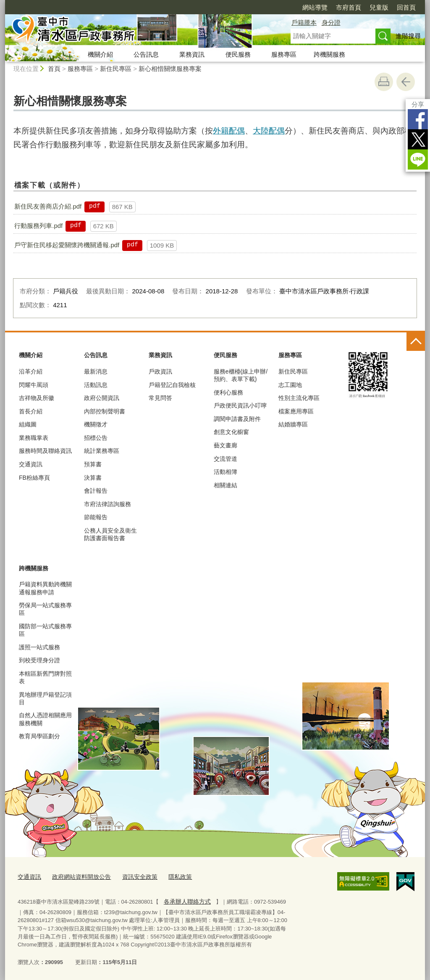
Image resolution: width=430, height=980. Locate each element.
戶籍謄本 (304, 22)
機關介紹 (100, 54)
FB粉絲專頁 (34, 478)
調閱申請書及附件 (237, 419)
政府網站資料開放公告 (78, 876)
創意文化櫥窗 (231, 432)
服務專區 (284, 54)
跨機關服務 (329, 54)
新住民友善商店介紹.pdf (48, 206)
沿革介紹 (31, 371)
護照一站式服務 (39, 647)
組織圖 (28, 424)
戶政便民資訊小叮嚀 (240, 405)
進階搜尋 (408, 36)
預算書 (93, 464)
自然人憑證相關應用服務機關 (45, 719)
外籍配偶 (229, 131)
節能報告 (96, 517)
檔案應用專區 (296, 411)
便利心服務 (228, 392)
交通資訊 (31, 464)
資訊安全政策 (133, 876)
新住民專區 (116, 69)
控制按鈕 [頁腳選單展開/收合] (416, 342)
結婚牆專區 (293, 424)
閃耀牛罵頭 (34, 385)
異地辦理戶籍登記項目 (45, 698)
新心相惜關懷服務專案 (170, 69)
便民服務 (238, 54)
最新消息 (96, 371)
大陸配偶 (269, 131)
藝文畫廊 (225, 445)
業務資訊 (192, 54)
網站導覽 (315, 7)
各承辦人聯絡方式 (185, 900)
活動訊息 (96, 385)
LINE (418, 159)
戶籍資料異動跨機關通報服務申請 (45, 588)
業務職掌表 (34, 438)
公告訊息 (146, 54)
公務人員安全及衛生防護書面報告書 (110, 534)
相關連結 (225, 485)
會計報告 (96, 491)
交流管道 (225, 459)
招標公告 (96, 438)
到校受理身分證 (39, 660)
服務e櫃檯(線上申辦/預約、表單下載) (241, 375)
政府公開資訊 (102, 398)
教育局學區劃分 (39, 736)
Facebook (418, 119)
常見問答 (160, 398)
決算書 (93, 478)
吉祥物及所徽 (37, 398)
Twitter (418, 139)
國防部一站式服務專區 (45, 630)
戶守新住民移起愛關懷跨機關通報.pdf (67, 245)
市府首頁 (349, 7)
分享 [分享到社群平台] (418, 104)
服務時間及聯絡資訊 (45, 451)
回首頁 (406, 7)
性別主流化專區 (299, 398)
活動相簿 (225, 472)
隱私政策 (171, 876)
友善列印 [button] (384, 82)
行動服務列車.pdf (38, 226)
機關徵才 (96, 424)
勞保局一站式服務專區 (45, 609)
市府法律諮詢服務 (107, 504)
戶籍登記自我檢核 (172, 385)
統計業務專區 (102, 451)
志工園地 (290, 385)
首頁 (54, 69)
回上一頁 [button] (406, 82)
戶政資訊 (160, 371)
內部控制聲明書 (105, 411)
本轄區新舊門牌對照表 (45, 677)
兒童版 (379, 7)
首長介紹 (31, 411)
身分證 (331, 22)
